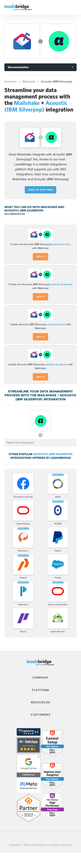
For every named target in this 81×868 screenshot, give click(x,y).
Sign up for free (40, 190)
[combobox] (40, 443)
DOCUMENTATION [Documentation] (15, 214)
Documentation (18, 67)
